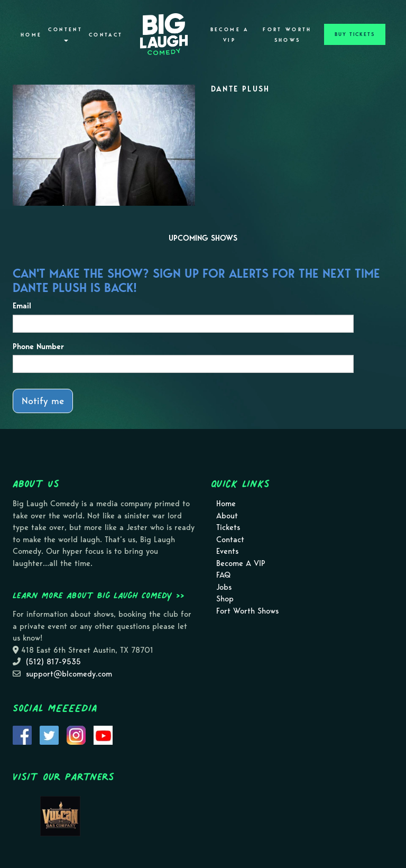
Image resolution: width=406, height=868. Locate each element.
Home (31, 35)
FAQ (223, 575)
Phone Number (38, 346)
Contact (106, 35)
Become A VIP (230, 35)
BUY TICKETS (355, 34)
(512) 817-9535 (53, 662)
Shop (225, 599)
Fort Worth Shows (287, 35)
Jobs (224, 587)
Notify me (43, 401)
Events (227, 551)
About (227, 516)
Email (22, 306)
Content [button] (65, 34)
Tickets (228, 527)
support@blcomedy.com (69, 674)
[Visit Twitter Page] (49, 735)
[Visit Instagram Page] (76, 735)
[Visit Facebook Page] (22, 735)
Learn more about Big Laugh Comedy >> (99, 595)
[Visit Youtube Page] (103, 735)
